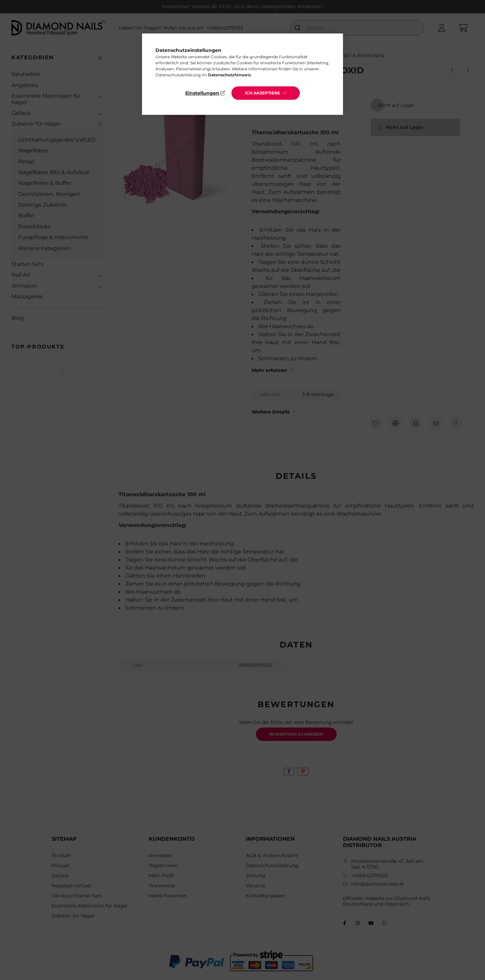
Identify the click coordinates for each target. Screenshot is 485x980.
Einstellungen (202, 93)
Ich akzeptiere (262, 93)
